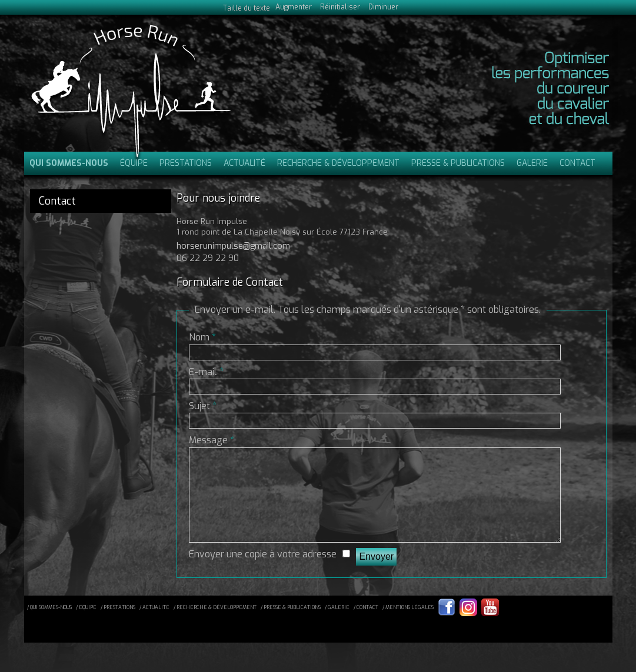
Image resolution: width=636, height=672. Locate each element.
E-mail (206, 372)
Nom (202, 337)
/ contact (366, 625)
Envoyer (376, 574)
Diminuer (383, 7)
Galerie (532, 163)
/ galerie (337, 625)
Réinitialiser (340, 7)
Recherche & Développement (338, 163)
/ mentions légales (408, 625)
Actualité (244, 163)
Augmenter (294, 7)
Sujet (203, 406)
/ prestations (118, 625)
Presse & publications (458, 163)
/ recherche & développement (215, 625)
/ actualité (154, 625)
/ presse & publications (291, 625)
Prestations (186, 163)
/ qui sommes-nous (49, 625)
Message (212, 440)
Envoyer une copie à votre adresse (263, 572)
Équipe (134, 163)
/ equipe (86, 625)
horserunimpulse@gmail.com (233, 246)
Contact (577, 163)
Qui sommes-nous (69, 163)
